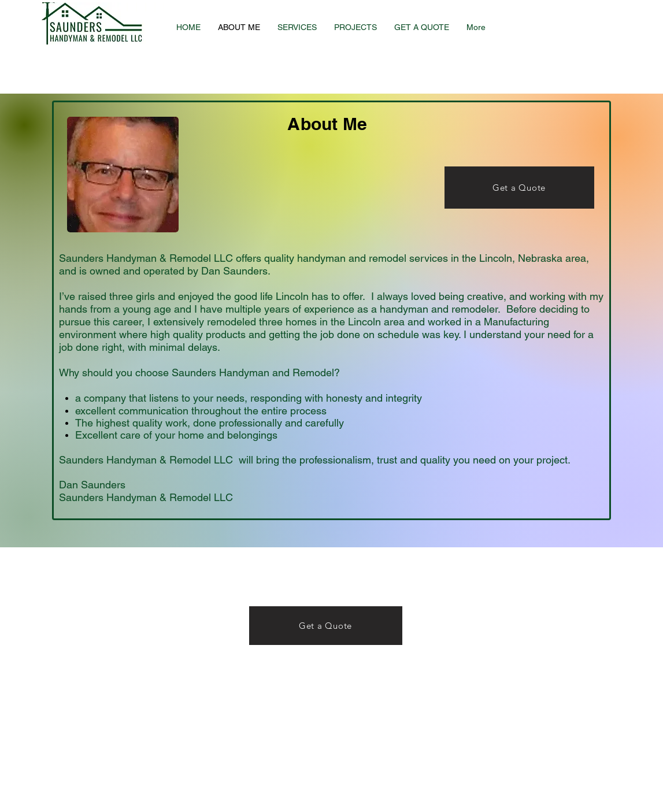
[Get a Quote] (519, 188)
